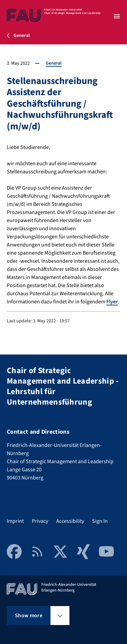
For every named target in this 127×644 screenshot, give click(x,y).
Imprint (15, 521)
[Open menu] (117, 16)
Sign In (100, 521)
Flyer (112, 302)
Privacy (40, 521)
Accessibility (70, 521)
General (54, 63)
